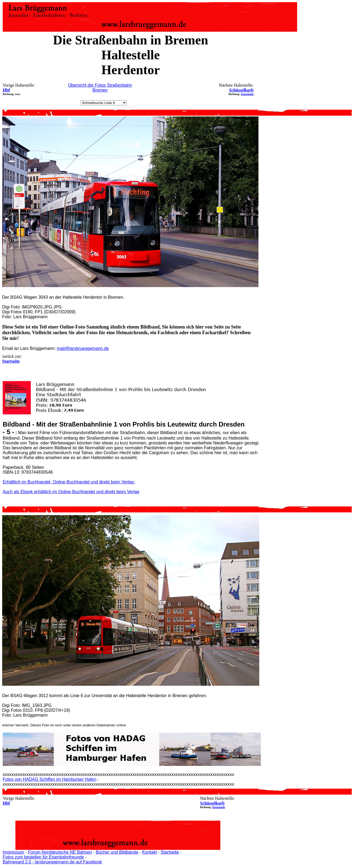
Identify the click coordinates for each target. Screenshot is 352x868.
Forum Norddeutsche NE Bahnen (60, 852)
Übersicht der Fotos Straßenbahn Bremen (100, 88)
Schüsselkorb (241, 90)
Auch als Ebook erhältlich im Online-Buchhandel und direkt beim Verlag (71, 492)
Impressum (13, 852)
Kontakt (150, 852)
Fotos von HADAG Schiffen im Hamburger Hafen (50, 779)
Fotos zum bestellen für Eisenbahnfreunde (43, 857)
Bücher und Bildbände (117, 852)
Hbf (6, 90)
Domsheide (247, 94)
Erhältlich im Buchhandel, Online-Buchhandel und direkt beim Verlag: (69, 482)
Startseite (170, 852)
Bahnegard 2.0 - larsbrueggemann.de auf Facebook (52, 862)
